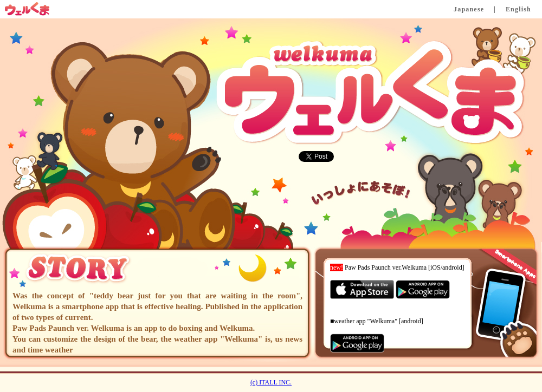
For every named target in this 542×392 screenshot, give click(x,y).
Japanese (469, 9)
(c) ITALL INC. (271, 382)
